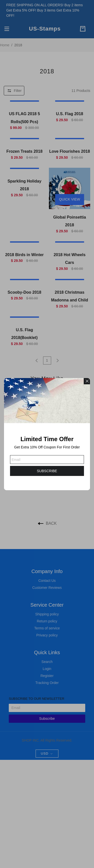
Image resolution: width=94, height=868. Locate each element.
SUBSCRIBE (47, 471)
